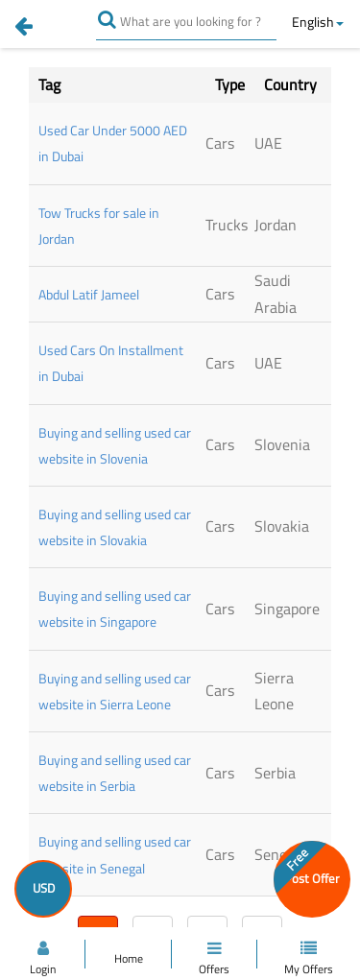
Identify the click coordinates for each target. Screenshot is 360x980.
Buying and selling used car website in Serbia (115, 773)
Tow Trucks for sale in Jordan (99, 226)
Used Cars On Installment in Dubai (111, 363)
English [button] (318, 22)
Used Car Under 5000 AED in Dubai (113, 143)
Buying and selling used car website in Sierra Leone (115, 691)
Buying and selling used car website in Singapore (115, 609)
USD (44, 888)
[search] (113, 19)
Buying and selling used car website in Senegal (115, 854)
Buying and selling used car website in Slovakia (115, 527)
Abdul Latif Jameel (89, 294)
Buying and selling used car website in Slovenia (115, 445)
